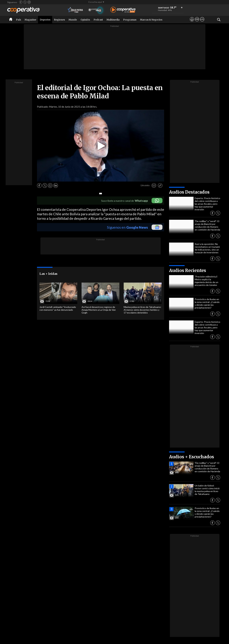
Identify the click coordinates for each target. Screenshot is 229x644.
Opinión (85, 20)
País (18, 20)
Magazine (30, 20)
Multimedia (113, 20)
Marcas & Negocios (151, 20)
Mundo (73, 20)
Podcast (98, 20)
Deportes (45, 20)
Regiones (59, 20)
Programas (130, 20)
